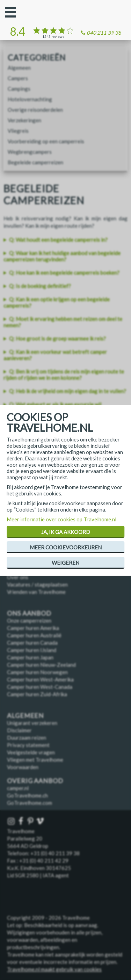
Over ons (18, 577)
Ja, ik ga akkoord (66, 532)
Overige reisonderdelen (35, 110)
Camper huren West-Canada (40, 687)
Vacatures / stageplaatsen (37, 584)
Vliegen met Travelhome (35, 760)
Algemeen (19, 68)
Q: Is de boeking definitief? (40, 286)
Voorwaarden (23, 767)
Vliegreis (18, 131)
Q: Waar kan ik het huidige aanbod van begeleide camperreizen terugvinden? (62, 256)
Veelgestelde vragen (31, 752)
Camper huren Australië (34, 635)
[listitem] (65, 240)
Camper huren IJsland (32, 650)
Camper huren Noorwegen (37, 672)
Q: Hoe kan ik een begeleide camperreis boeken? (64, 273)
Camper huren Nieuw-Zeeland (41, 665)
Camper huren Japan (30, 657)
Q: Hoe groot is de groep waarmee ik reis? (57, 338)
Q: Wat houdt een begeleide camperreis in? (58, 240)
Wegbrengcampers (30, 152)
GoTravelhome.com (30, 803)
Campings (19, 89)
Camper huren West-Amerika (40, 679)
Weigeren (65, 563)
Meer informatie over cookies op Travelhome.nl (61, 519)
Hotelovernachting (30, 99)
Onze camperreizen (29, 621)
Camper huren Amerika (33, 628)
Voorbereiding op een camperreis (46, 141)
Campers (18, 78)
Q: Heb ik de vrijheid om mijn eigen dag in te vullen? (68, 391)
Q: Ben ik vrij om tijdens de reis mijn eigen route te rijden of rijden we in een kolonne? (64, 375)
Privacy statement (28, 745)
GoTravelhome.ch (27, 795)
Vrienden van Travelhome (36, 592)
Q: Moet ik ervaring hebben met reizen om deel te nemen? (63, 322)
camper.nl (18, 788)
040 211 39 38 (104, 33)
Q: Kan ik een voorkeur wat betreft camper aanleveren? (55, 355)
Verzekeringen (24, 120)
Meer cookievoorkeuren (66, 547)
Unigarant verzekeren (32, 723)
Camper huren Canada (32, 643)
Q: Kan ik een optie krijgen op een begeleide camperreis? (57, 302)
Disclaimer (19, 730)
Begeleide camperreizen (35, 162)
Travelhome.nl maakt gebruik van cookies (54, 969)
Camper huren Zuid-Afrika (37, 694)
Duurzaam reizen (27, 738)
